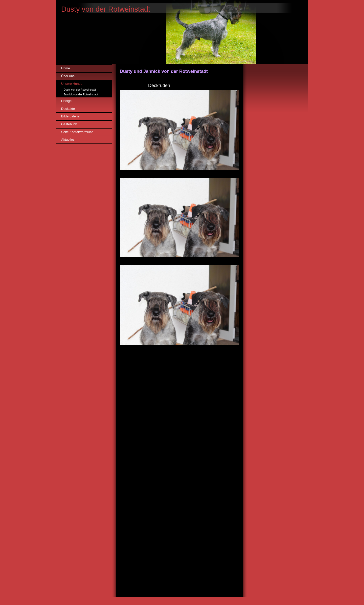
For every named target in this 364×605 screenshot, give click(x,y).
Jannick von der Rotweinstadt (81, 95)
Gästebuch (69, 124)
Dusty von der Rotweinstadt (80, 90)
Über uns (68, 76)
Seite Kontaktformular (77, 132)
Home (66, 68)
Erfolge (66, 101)
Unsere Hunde (72, 84)
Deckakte (68, 109)
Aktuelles (68, 140)
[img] (182, 32)
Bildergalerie (70, 116)
